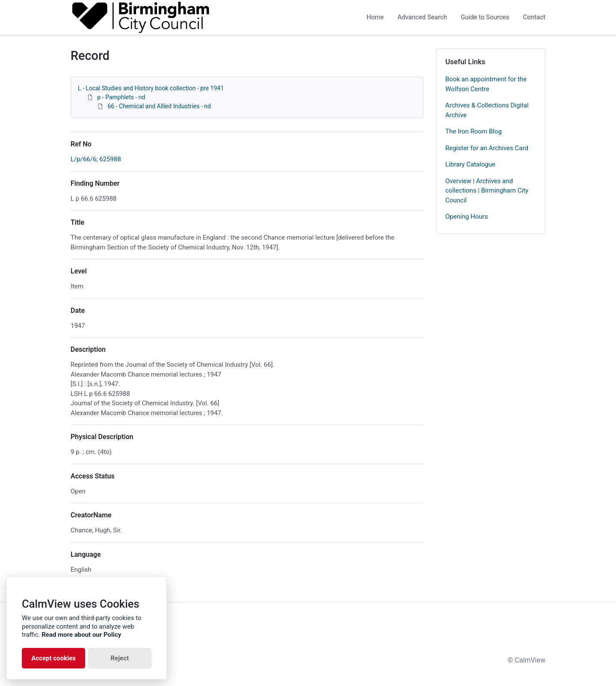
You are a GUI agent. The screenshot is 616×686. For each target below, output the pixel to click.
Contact (534, 17)
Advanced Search (422, 17)
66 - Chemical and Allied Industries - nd (159, 106)
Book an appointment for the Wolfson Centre (486, 84)
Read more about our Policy (81, 635)
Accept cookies (53, 658)
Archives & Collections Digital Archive (487, 110)
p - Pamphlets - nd (121, 97)
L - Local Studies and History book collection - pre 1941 (151, 88)
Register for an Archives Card (487, 148)
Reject (120, 658)
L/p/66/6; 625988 (96, 159)
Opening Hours (466, 217)
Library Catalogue (470, 164)
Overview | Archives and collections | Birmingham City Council (487, 191)
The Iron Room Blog (474, 131)
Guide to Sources (485, 17)
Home (375, 17)
